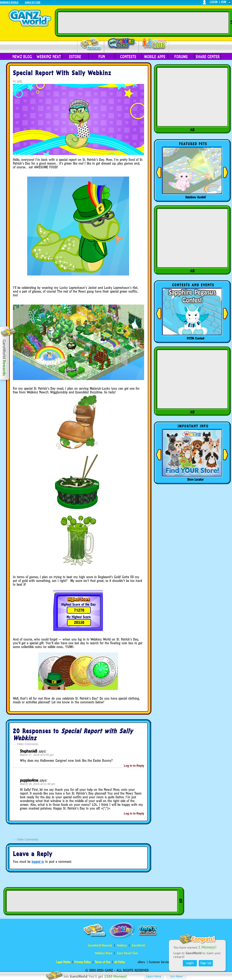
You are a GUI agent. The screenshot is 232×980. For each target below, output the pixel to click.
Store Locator (195, 479)
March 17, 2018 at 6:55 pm (37, 755)
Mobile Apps (155, 57)
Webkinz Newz (122, 44)
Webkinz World (9, 2)
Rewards (91, 44)
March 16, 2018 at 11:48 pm (37, 784)
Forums (181, 57)
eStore (75, 57)
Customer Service (159, 962)
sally (19, 81)
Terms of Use (102, 962)
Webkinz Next (49, 57)
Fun (102, 57)
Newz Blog (22, 57)
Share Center (208, 57)
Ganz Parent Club (127, 953)
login (214, 2)
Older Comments (26, 744)
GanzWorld (138, 945)
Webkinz (122, 945)
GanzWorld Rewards (100, 945)
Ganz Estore (33, 2)
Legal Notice (63, 962)
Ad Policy (120, 962)
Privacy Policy (82, 962)
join (224, 2)
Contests (128, 57)
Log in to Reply (134, 766)
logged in (38, 861)
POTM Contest (196, 338)
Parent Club (154, 44)
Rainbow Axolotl (196, 197)
